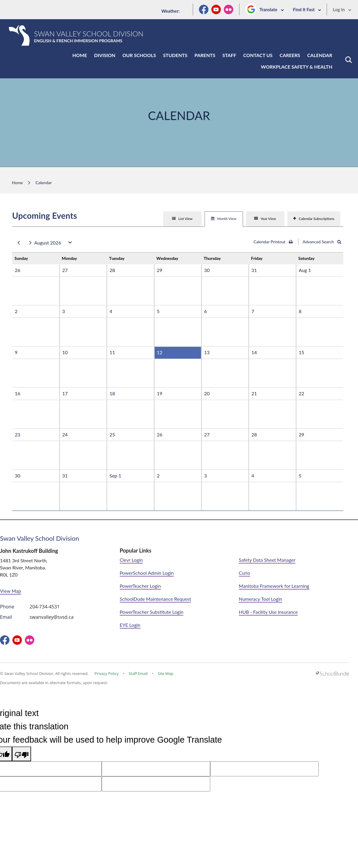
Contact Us (258, 55)
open (70, 244)
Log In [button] (342, 9)
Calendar (320, 55)
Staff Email (138, 673)
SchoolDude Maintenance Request (155, 599)
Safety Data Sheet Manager (267, 560)
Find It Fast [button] (307, 9)
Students (175, 55)
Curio (244, 573)
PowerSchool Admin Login (147, 573)
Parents (205, 55)
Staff (229, 55)
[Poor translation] (22, 754)
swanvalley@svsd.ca (52, 617)
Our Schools (139, 55)
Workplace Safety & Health (297, 67)
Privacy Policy (107, 673)
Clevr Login (131, 560)
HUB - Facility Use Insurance (268, 612)
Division (105, 55)
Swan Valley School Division (40, 538)
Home (80, 55)
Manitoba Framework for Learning (274, 586)
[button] (349, 60)
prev (19, 243)
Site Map (165, 673)
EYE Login (130, 625)
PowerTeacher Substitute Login (152, 612)
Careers (290, 55)
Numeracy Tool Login (261, 599)
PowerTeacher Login (140, 586)
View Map (10, 591)
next (30, 243)
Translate (272, 9)
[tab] (182, 219)
